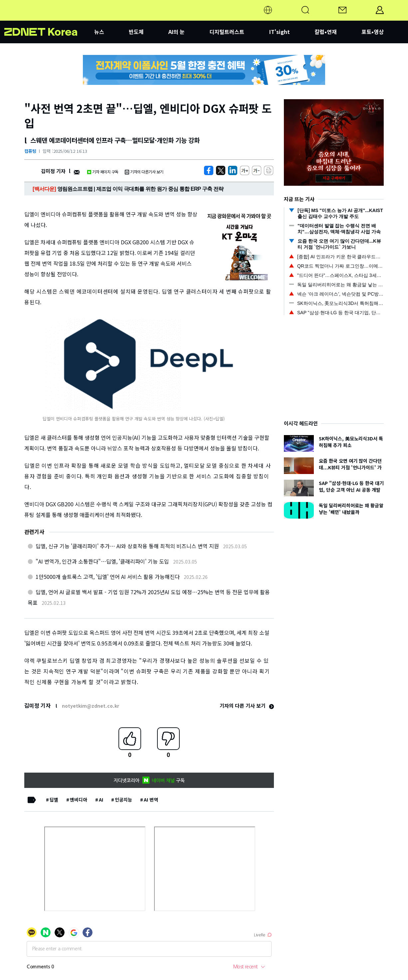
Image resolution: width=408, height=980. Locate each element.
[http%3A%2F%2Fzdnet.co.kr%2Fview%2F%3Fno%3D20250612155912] (233, 170)
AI (101, 800)
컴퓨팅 (30, 151)
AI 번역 (151, 800)
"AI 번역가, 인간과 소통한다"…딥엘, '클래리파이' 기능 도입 (102, 561)
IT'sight (280, 32)
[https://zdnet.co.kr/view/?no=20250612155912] (209, 170)
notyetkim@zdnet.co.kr (91, 706)
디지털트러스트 (227, 32)
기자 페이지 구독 (103, 172)
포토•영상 (373, 32)
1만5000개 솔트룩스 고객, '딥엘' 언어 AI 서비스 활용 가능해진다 (108, 577)
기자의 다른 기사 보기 (247, 706)
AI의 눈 (177, 32)
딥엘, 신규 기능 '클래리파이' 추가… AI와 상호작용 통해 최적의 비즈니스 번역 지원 (127, 546)
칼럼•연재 (326, 32)
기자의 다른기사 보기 (144, 172)
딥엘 (54, 800)
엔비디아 (79, 800)
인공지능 (123, 800)
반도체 (136, 32)
